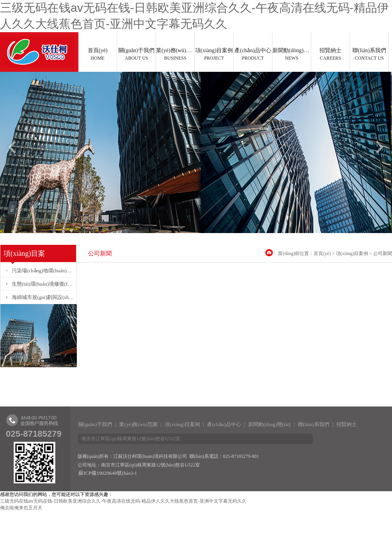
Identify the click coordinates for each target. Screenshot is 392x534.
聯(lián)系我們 (369, 54)
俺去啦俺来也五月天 (21, 508)
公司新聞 (383, 253)
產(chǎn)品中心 (253, 54)
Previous (11, 150)
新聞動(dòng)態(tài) (292, 54)
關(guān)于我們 (136, 54)
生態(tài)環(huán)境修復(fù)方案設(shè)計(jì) (43, 284)
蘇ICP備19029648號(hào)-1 (108, 473)
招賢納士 (330, 54)
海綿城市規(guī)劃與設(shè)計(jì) (43, 297)
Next (381, 150)
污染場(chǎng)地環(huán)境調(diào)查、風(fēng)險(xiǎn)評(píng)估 (43, 271)
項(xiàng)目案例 (214, 54)
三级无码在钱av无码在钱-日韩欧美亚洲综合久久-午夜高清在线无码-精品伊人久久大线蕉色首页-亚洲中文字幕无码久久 (123, 501)
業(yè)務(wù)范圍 (175, 54)
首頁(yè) (98, 54)
